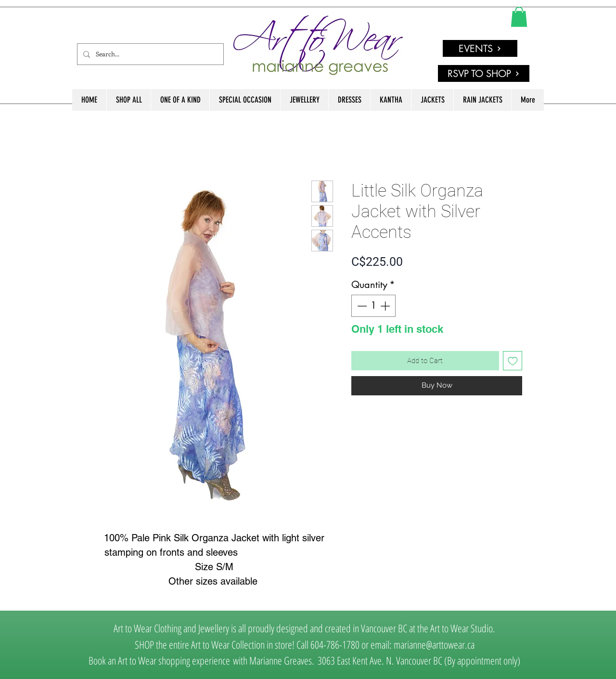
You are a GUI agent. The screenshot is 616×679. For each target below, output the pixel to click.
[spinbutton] (373, 306)
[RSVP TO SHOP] (484, 73)
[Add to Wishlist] (513, 361)
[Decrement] (361, 306)
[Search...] (149, 54)
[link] (519, 17)
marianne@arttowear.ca (434, 644)
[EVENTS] (480, 48)
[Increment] (386, 306)
